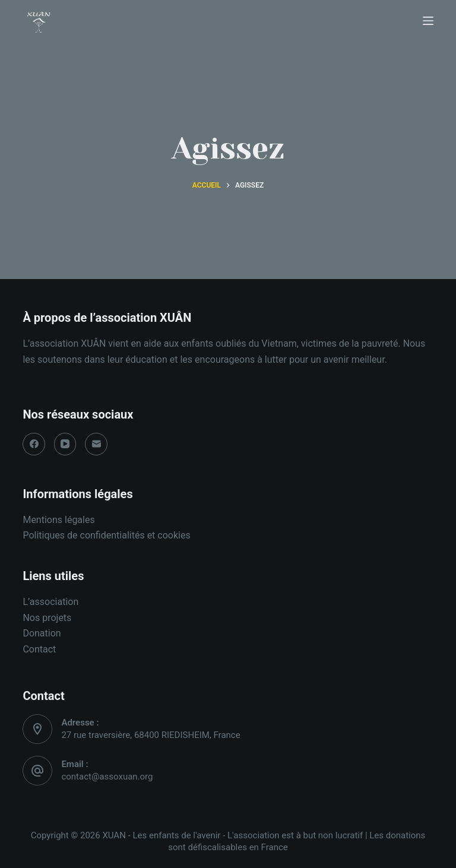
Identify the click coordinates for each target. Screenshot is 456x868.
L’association (50, 602)
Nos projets (47, 618)
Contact (39, 649)
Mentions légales (58, 520)
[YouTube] (65, 444)
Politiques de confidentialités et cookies (106, 535)
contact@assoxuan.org (107, 777)
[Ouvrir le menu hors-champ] (428, 21)
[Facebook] (34, 444)
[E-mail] (96, 444)
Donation (42, 633)
